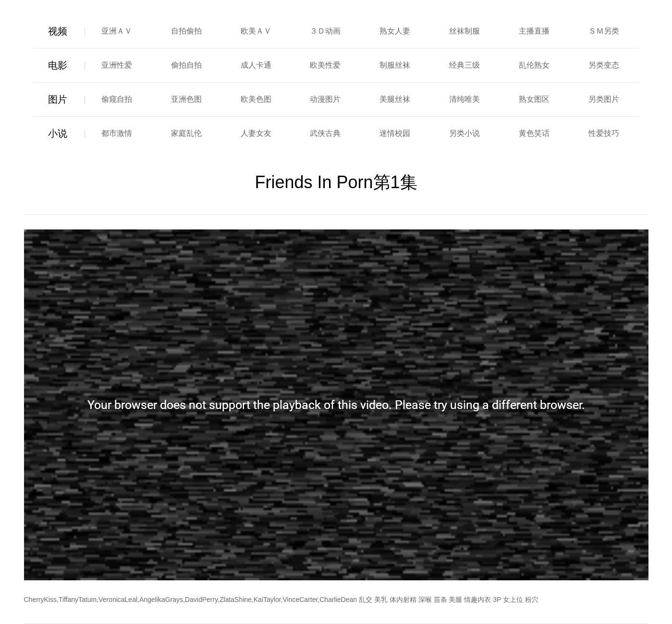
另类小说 (464, 133)
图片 (58, 99)
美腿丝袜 (395, 99)
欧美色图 (256, 99)
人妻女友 (256, 133)
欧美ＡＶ (256, 31)
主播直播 (534, 31)
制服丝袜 (395, 65)
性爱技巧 (604, 133)
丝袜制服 (464, 31)
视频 (58, 31)
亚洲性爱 (117, 65)
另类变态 (604, 65)
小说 (58, 133)
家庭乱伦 (186, 133)
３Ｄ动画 (325, 31)
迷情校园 (395, 133)
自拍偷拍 (186, 31)
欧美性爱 (325, 65)
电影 (58, 65)
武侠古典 (325, 133)
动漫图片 (325, 99)
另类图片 (604, 99)
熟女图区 (534, 99)
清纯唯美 (464, 99)
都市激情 (117, 133)
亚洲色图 (186, 99)
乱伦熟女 (534, 65)
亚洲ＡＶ (117, 31)
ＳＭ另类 (604, 31)
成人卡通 (256, 65)
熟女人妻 (395, 31)
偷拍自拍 (186, 65)
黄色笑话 (534, 133)
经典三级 (464, 65)
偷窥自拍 (117, 99)
